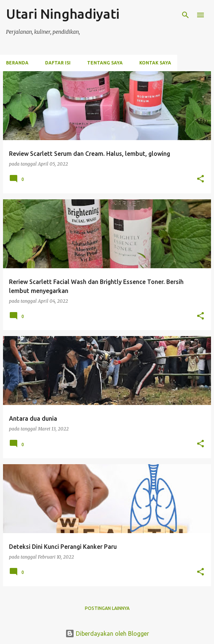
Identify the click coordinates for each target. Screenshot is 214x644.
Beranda (17, 63)
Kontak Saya (155, 63)
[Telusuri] (185, 15)
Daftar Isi (58, 63)
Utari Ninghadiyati (63, 14)
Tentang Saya (105, 63)
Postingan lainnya (107, 608)
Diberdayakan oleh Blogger (107, 634)
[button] (200, 179)
